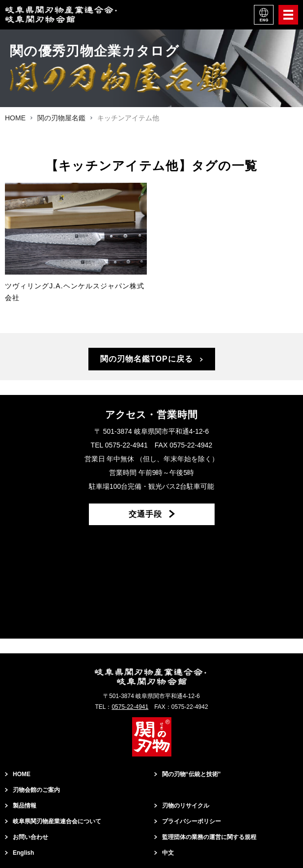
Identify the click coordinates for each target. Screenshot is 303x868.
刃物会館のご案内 (36, 790)
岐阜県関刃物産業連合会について (57, 821)
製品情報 (25, 806)
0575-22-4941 (130, 707)
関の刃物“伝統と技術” (192, 774)
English (23, 853)
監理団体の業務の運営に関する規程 (209, 837)
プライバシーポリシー (192, 821)
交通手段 (145, 514)
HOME (22, 774)
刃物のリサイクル (186, 806)
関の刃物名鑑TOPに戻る (147, 359)
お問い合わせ (30, 837)
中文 (168, 853)
